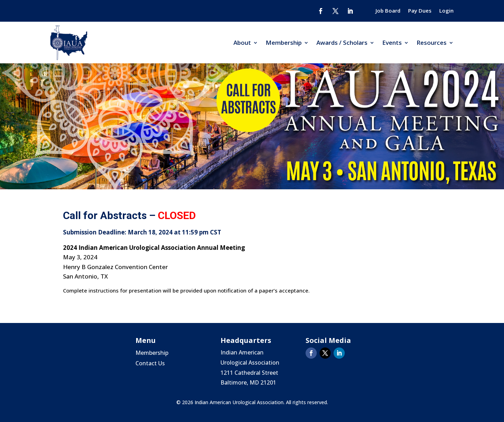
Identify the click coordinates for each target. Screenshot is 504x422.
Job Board (388, 11)
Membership (284, 43)
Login (446, 11)
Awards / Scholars (342, 43)
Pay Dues (420, 11)
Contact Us (150, 364)
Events (392, 43)
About (242, 43)
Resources (432, 43)
